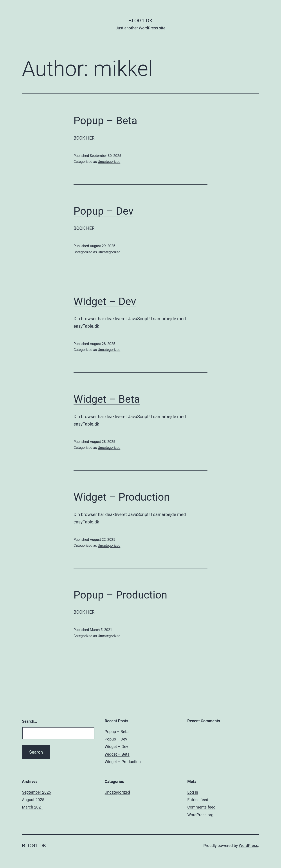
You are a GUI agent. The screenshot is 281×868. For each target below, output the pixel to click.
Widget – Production (122, 497)
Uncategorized (109, 162)
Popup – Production (120, 595)
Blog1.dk (141, 21)
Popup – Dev (104, 211)
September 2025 (36, 792)
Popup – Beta (105, 121)
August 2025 (33, 800)
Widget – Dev (105, 301)
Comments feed (201, 807)
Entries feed (198, 800)
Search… (30, 721)
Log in (193, 792)
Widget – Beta (107, 399)
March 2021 (32, 807)
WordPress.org (200, 815)
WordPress (248, 846)
